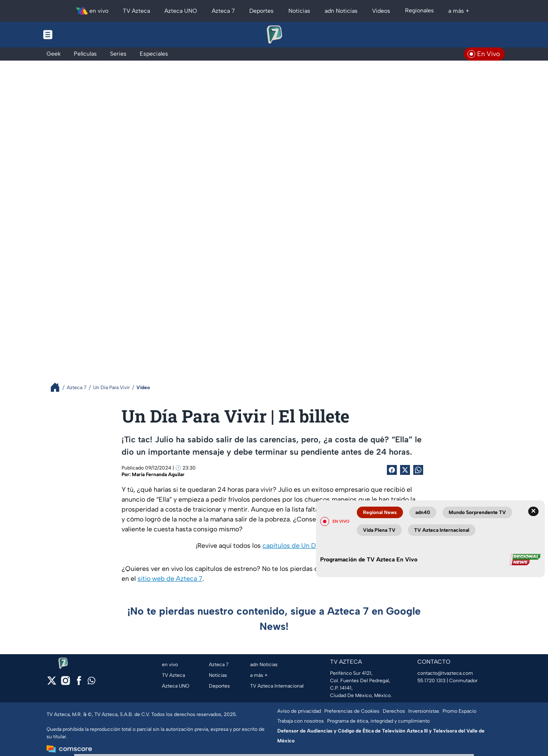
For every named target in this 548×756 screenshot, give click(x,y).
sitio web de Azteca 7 (170, 579)
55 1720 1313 (431, 681)
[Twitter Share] (405, 470)
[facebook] (79, 683)
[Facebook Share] (392, 470)
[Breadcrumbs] (58, 387)
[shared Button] (418, 470)
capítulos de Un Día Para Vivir (307, 546)
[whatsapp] (91, 682)
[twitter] (52, 683)
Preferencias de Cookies (352, 711)
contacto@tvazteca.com (445, 673)
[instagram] (65, 683)
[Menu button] (76, 35)
